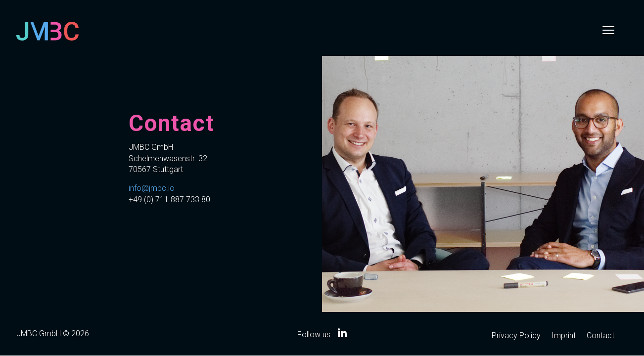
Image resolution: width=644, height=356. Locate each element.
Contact (600, 336)
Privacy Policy (516, 336)
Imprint (564, 336)
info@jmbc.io (152, 188)
